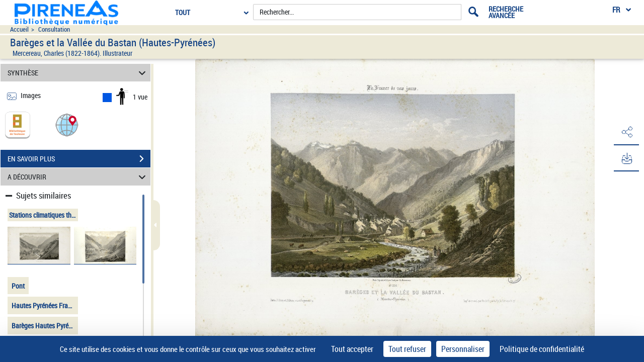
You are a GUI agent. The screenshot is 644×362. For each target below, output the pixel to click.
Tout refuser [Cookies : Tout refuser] (407, 349)
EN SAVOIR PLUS (79, 159)
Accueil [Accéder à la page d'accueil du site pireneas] (19, 29)
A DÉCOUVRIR (78, 177)
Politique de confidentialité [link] (542, 349)
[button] (67, 124)
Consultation (54, 29)
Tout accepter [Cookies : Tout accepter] (352, 349)
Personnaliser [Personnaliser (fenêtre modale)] (463, 349)
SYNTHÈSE (78, 73)
